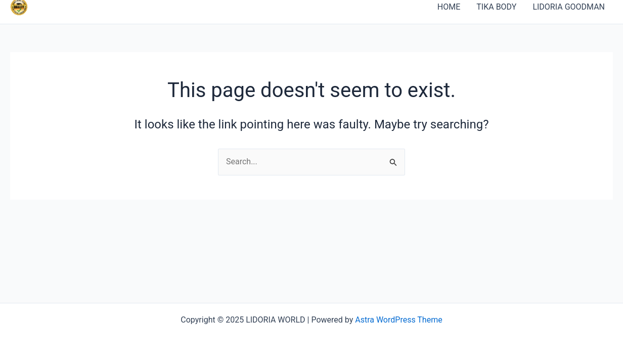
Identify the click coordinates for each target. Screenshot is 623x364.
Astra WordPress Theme (398, 320)
